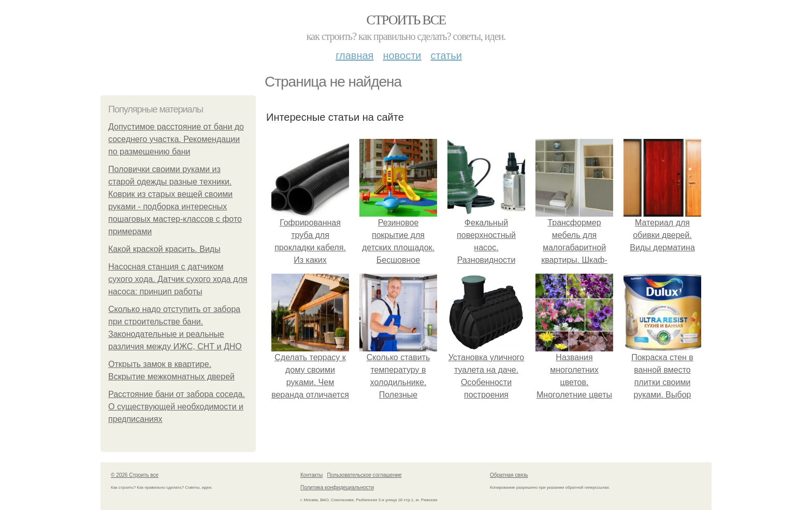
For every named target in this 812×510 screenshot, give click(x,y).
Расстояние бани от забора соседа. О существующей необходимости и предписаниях (177, 407)
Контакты (311, 475)
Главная (354, 55)
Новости (402, 55)
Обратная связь (509, 475)
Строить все (406, 20)
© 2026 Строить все (135, 475)
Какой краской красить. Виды (164, 249)
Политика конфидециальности (337, 487)
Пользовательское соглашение (365, 475)
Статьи (446, 55)
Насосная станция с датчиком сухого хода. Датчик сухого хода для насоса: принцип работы (178, 279)
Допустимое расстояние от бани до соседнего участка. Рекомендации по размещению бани (176, 139)
